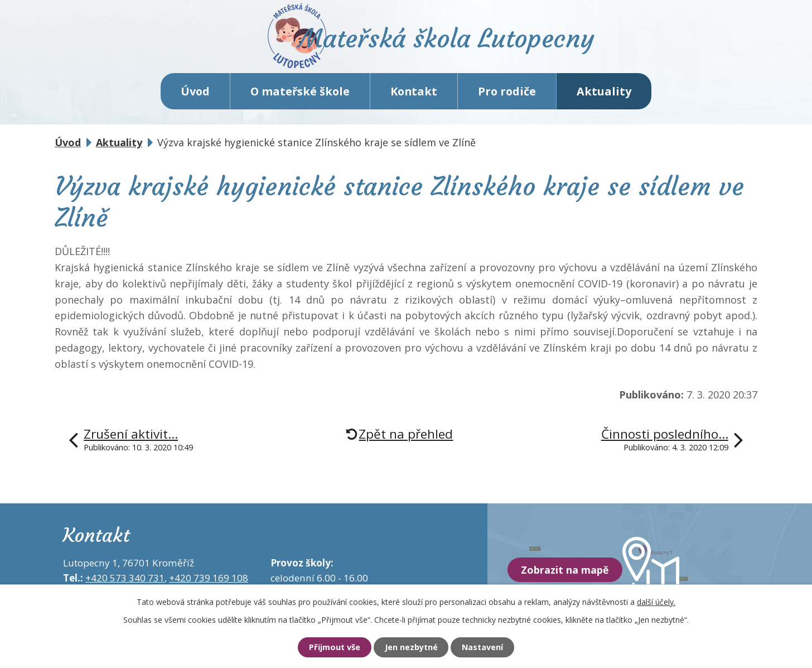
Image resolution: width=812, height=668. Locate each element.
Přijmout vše (331, 647)
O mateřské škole (300, 95)
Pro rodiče (507, 95)
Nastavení (486, 647)
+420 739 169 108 (209, 581)
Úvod (195, 95)
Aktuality (604, 95)
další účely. (656, 601)
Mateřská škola (454, 42)
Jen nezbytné (411, 647)
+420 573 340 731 (125, 581)
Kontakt (414, 95)
